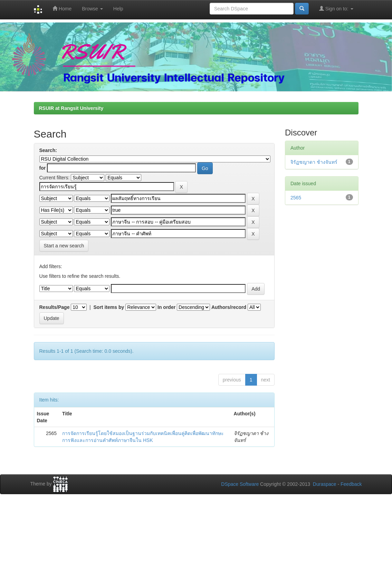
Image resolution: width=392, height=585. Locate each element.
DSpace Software (240, 484)
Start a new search (64, 246)
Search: (48, 150)
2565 (296, 198)
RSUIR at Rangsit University (71, 108)
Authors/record (229, 307)
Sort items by (109, 307)
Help (118, 9)
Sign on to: (336, 8)
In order (166, 307)
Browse (92, 9)
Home (62, 8)
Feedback (351, 484)
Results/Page (55, 307)
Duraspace (325, 484)
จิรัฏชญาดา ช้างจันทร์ (314, 162)
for (43, 168)
